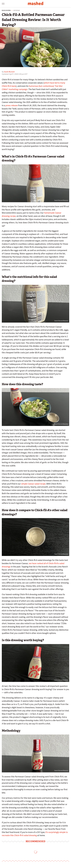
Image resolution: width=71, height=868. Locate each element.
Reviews (17, 10)
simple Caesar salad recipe (33, 484)
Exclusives (6, 10)
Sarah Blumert (9, 72)
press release (12, 105)
